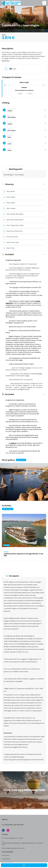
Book (24, 865)
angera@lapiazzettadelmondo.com (14, 848)
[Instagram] (8, 830)
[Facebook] (3, 830)
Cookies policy (6, 859)
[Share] (43, 30)
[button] (44, 3)
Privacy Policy (6, 855)
